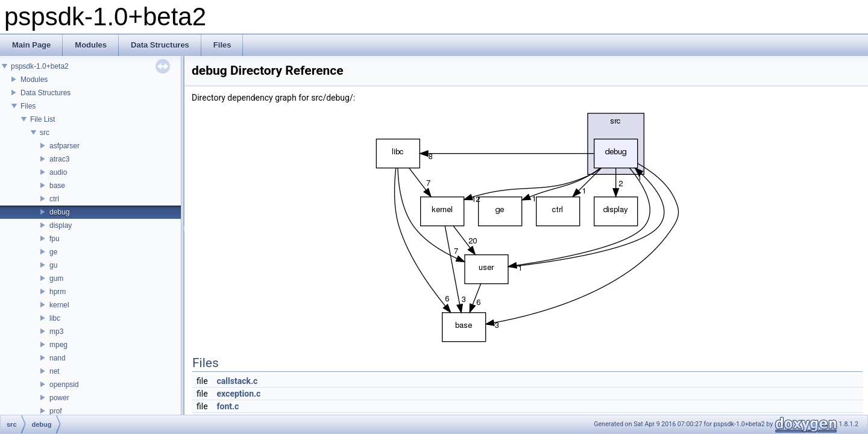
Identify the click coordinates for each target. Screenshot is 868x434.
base (57, 186)
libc (55, 318)
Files (28, 106)
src (45, 133)
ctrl (54, 199)
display (61, 225)
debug (59, 212)
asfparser (64, 146)
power (59, 398)
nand (58, 358)
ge (53, 252)
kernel (59, 305)
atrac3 (59, 159)
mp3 (56, 332)
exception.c (239, 394)
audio (58, 172)
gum (56, 278)
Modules (34, 80)
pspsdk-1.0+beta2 (40, 66)
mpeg (58, 345)
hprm (58, 292)
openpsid (64, 385)
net (55, 371)
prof (56, 411)
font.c (228, 406)
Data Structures (46, 93)
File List (42, 119)
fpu (55, 239)
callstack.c (237, 381)
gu (53, 265)
